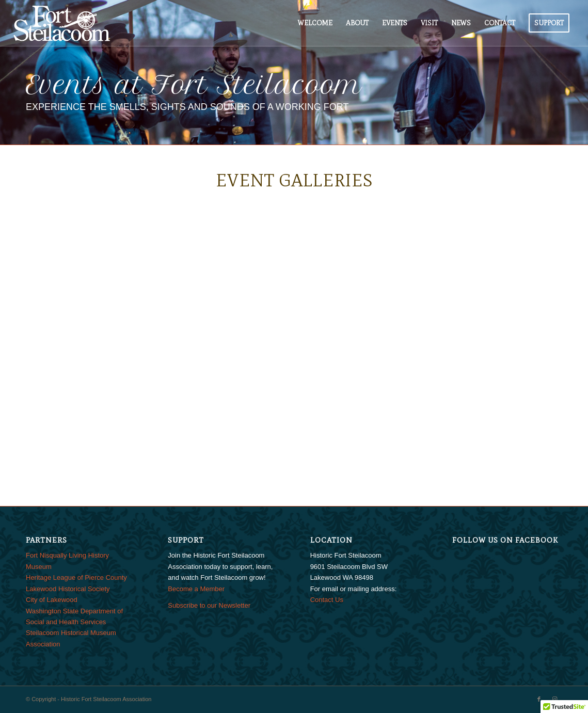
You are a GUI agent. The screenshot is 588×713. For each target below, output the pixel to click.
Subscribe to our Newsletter (209, 605)
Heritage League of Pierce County (76, 577)
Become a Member (196, 589)
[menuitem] (315, 23)
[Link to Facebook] (539, 699)
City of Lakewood (52, 600)
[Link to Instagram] (554, 699)
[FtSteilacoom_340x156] (61, 23)
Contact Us (327, 600)
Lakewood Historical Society (68, 589)
